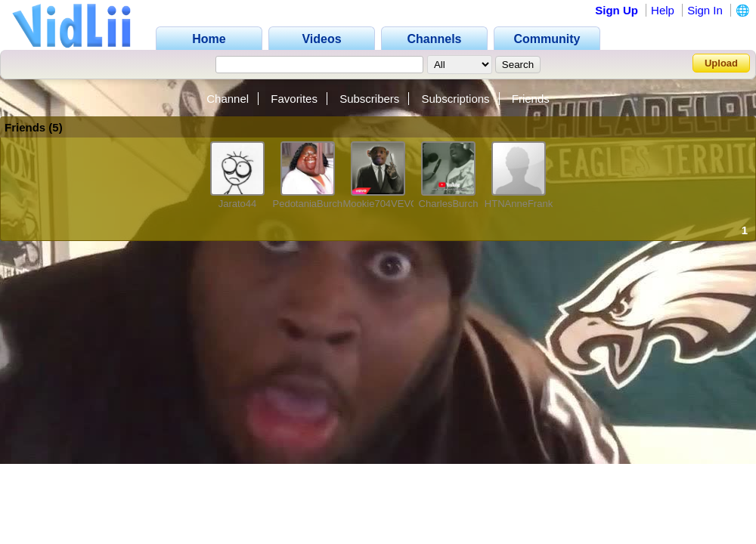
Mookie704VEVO (381, 204)
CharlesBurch (449, 204)
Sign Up (617, 10)
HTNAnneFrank (519, 204)
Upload (721, 63)
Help (663, 10)
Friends (531, 99)
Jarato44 (238, 204)
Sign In (705, 10)
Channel (228, 99)
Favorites (294, 99)
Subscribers (369, 99)
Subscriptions (456, 99)
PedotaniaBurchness (318, 204)
